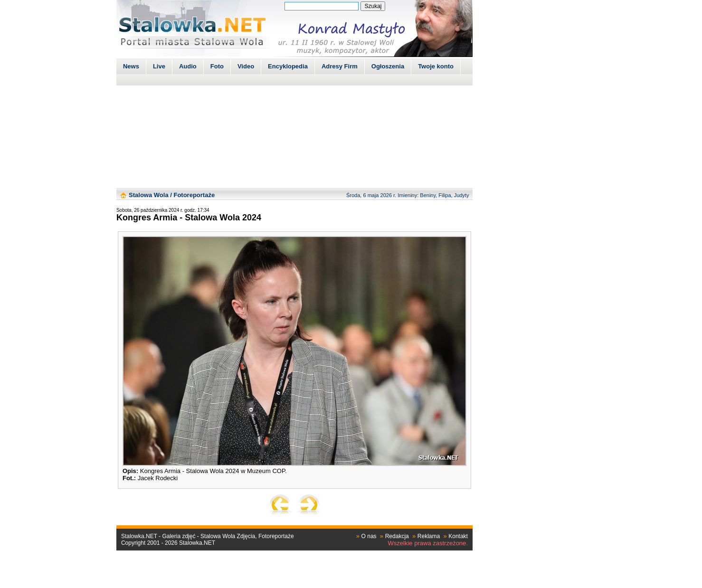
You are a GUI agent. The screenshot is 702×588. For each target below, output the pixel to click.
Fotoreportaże (194, 195)
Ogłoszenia (388, 66)
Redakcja (397, 536)
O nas (369, 536)
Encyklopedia (288, 66)
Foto (217, 66)
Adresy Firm (340, 66)
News (131, 66)
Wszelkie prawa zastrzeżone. (428, 543)
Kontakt (458, 536)
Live (159, 66)
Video (246, 66)
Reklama (429, 536)
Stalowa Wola (149, 195)
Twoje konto (436, 66)
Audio (188, 66)
